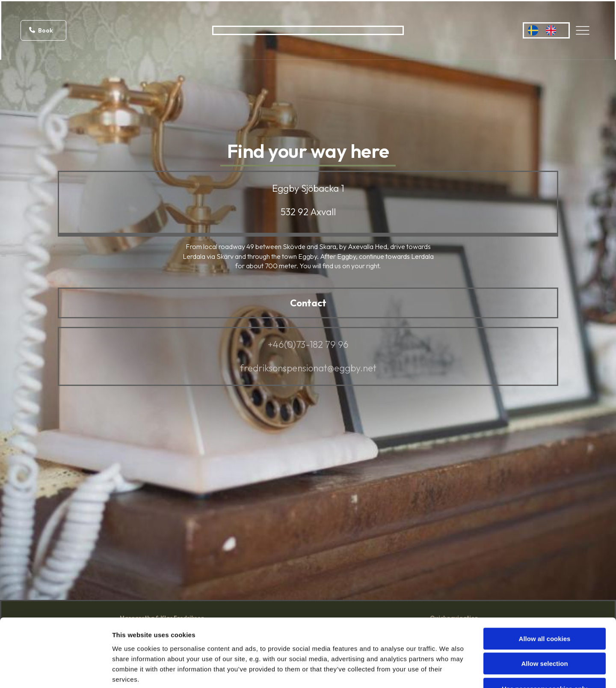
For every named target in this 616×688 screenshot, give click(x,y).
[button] (43, 30)
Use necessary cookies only (545, 633)
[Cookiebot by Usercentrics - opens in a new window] (55, 671)
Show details (449, 671)
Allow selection (544, 609)
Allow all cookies (545, 583)
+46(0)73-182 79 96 (308, 344)
